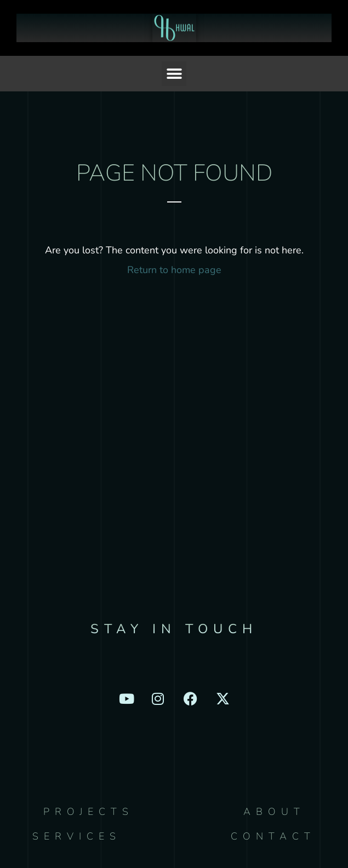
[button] (174, 74)
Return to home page (174, 270)
